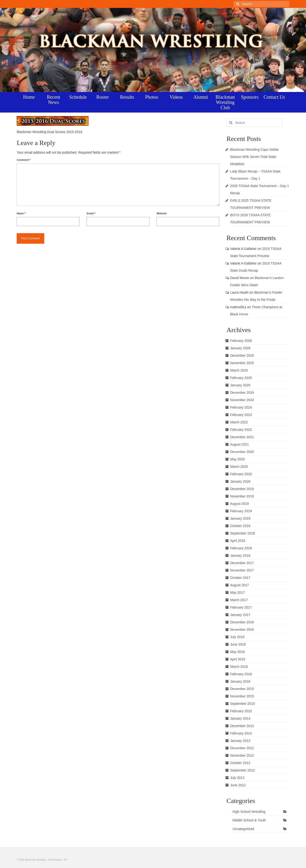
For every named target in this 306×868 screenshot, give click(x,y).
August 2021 (240, 444)
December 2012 (242, 748)
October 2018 (240, 526)
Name (21, 213)
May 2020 (238, 459)
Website (162, 213)
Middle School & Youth (249, 820)
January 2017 (240, 615)
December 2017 (242, 563)
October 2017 (240, 578)
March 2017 (239, 600)
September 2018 (243, 533)
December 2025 (242, 356)
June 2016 (238, 644)
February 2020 (241, 474)
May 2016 (238, 652)
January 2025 (240, 385)
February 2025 (241, 378)
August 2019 (240, 504)
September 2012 (243, 770)
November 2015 (242, 696)
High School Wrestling (249, 812)
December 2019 (242, 489)
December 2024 (242, 393)
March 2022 (239, 422)
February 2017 (241, 607)
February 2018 (241, 548)
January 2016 (240, 681)
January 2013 (240, 741)
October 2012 (240, 763)
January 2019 (240, 518)
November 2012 (242, 755)
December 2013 (242, 726)
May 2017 (238, 593)
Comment (24, 160)
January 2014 (240, 718)
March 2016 (239, 667)
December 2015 (242, 689)
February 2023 (241, 415)
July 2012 (237, 778)
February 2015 (241, 711)
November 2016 (242, 630)
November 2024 (242, 400)
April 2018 (238, 541)
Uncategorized (243, 829)
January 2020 (240, 481)
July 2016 (237, 637)
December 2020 (242, 452)
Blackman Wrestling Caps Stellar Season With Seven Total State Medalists (255, 157)
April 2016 (238, 659)
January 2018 (240, 555)
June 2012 (238, 785)
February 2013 (241, 733)
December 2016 (242, 622)
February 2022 (241, 430)
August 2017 (240, 585)
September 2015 (243, 704)
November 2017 (242, 570)
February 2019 (241, 511)
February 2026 (241, 341)
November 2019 (242, 496)
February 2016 (241, 674)
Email (91, 213)
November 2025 (242, 363)
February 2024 (241, 407)
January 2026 (240, 348)
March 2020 (239, 467)
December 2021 (242, 437)
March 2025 (239, 370)
